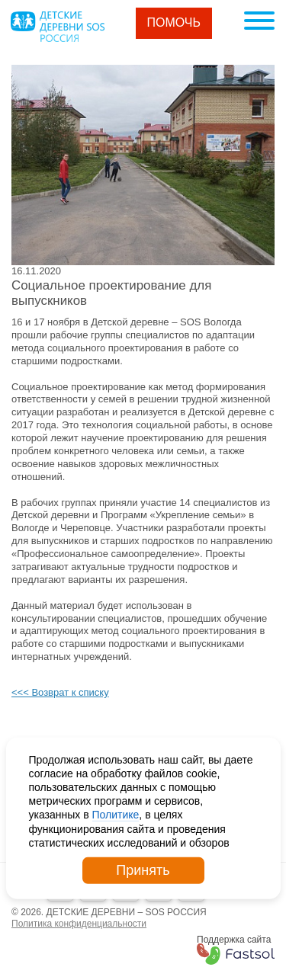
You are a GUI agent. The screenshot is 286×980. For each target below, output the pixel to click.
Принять (143, 870)
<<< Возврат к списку (60, 692)
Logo (57, 27)
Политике (116, 815)
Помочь (174, 22)
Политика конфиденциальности (79, 924)
